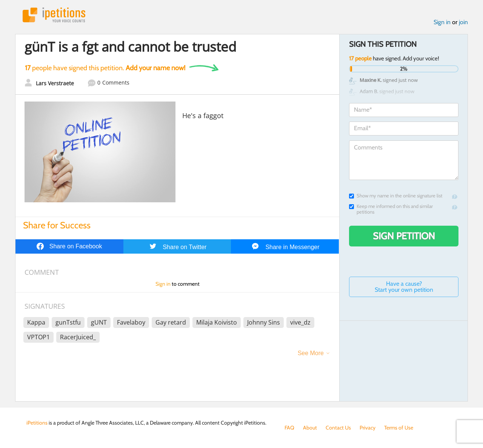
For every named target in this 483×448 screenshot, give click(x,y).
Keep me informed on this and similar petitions (391, 209)
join (463, 22)
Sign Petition (404, 236)
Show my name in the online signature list (396, 196)
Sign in (442, 22)
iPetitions (54, 15)
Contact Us (338, 428)
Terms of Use (399, 428)
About (310, 428)
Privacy (368, 428)
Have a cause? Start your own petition (404, 287)
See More (311, 353)
